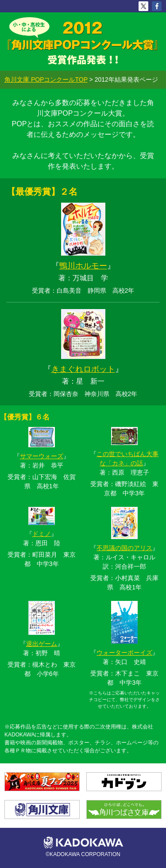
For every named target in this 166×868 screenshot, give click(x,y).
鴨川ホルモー (83, 266)
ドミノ (42, 534)
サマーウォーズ (42, 456)
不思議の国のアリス (124, 548)
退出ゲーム (42, 644)
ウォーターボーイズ (124, 653)
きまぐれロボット (83, 369)
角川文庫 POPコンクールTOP (46, 79)
